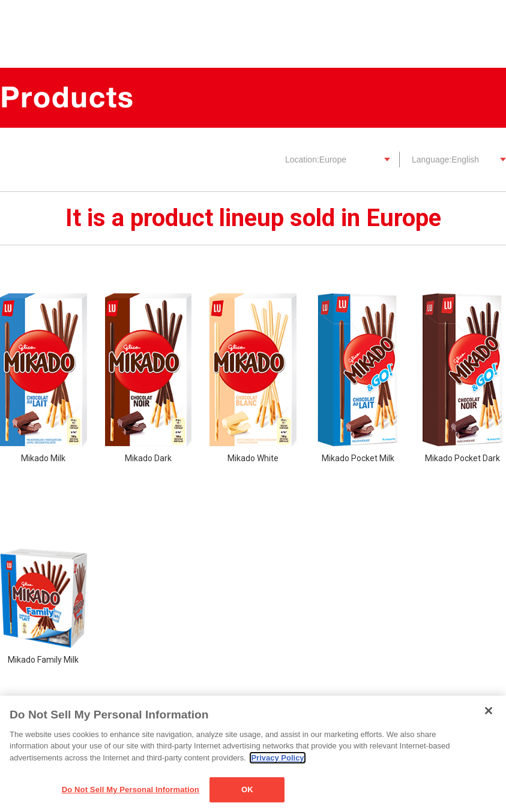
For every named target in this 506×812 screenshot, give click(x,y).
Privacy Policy (277, 758)
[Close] (489, 711)
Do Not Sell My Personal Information (131, 790)
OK (247, 790)
